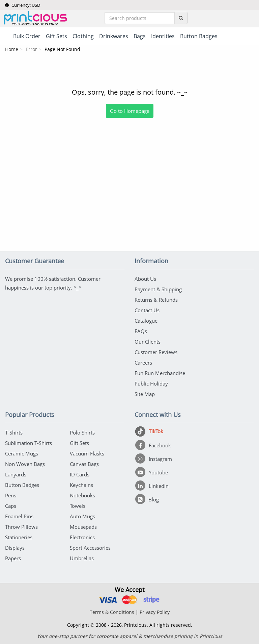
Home (12, 49)
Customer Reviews (156, 352)
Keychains (81, 485)
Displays (15, 548)
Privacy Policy (155, 612)
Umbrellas (82, 558)
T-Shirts (14, 432)
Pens (11, 495)
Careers (143, 363)
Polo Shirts (82, 432)
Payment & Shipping (158, 289)
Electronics (82, 537)
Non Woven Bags (25, 464)
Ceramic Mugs (22, 453)
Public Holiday (151, 383)
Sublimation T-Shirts (28, 443)
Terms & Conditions (112, 612)
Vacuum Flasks (87, 453)
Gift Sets (79, 443)
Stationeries (19, 537)
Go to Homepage (130, 111)
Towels (78, 506)
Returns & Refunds (156, 300)
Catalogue (146, 321)
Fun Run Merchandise (160, 373)
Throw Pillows (21, 527)
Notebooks (82, 495)
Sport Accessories (90, 548)
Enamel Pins (19, 516)
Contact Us (147, 310)
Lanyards (16, 474)
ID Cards (80, 474)
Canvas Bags (84, 464)
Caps (11, 506)
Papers (13, 558)
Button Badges (22, 485)
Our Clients (148, 342)
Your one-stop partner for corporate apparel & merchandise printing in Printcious (130, 636)
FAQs (141, 331)
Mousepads (83, 527)
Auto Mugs (82, 516)
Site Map (145, 394)
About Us (145, 279)
